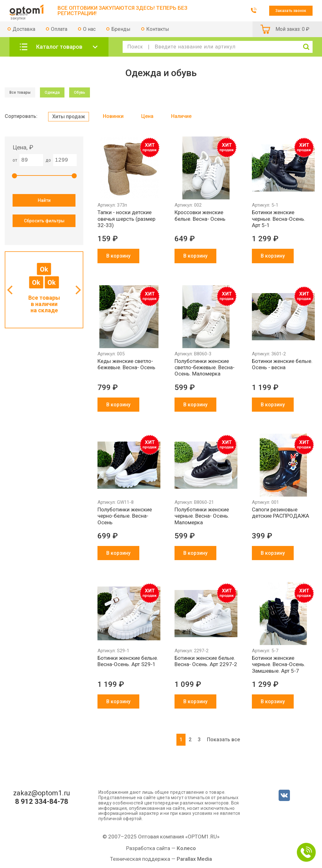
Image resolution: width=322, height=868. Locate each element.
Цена (147, 116)
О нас (89, 29)
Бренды (121, 29)
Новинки (113, 116)
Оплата (59, 29)
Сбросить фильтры (44, 221)
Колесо (186, 848)
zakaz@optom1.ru (42, 793)
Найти (44, 200)
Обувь (80, 92)
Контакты (158, 29)
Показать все (223, 740)
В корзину (118, 256)
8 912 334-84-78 (42, 802)
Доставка (24, 29)
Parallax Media (194, 859)
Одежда (52, 92)
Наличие (181, 116)
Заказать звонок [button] (291, 11)
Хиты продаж (69, 117)
